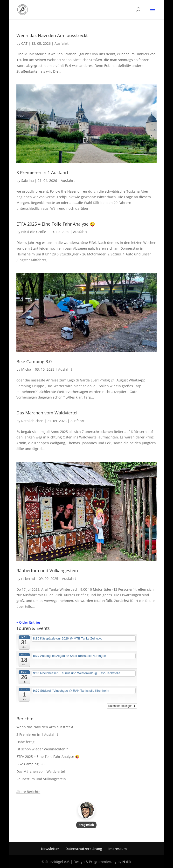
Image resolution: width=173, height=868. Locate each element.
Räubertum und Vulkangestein (47, 570)
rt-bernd (28, 579)
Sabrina (28, 181)
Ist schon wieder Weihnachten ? (42, 749)
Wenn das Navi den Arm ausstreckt (52, 35)
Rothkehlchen (32, 421)
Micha (26, 369)
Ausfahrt (62, 43)
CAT (24, 43)
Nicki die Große (34, 232)
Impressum (118, 849)
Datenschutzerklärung (84, 849)
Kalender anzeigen (122, 706)
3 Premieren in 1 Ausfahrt (42, 172)
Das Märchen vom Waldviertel (47, 413)
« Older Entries (28, 622)
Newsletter (50, 849)
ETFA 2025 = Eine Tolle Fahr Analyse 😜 (56, 224)
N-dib (127, 862)
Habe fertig (25, 742)
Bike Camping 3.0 (34, 361)
